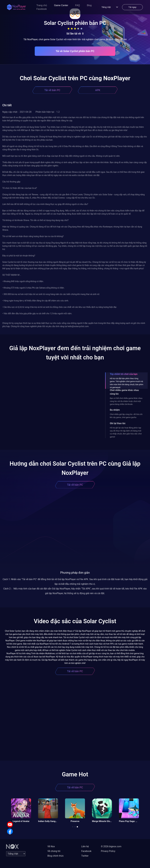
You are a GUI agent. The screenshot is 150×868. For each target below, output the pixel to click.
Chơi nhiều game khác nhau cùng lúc (124, 392)
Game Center (61, 5)
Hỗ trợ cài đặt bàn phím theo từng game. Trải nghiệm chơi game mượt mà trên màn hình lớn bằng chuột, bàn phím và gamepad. (127, 383)
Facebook (42, 9)
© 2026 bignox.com (111, 846)
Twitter (85, 856)
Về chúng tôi (54, 851)
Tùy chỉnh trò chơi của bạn (124, 374)
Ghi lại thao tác (118, 423)
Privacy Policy (108, 851)
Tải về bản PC (52, 90)
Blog (89, 5)
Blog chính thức (56, 856)
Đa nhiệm (115, 410)
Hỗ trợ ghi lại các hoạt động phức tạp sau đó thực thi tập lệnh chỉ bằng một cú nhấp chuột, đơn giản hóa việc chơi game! (126, 432)
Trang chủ (42, 5)
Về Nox (51, 846)
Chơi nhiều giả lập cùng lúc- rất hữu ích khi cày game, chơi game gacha (126, 416)
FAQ (77, 5)
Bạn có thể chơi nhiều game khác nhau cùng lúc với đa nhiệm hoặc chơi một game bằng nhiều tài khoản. (126, 401)
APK (98, 90)
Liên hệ (85, 846)
